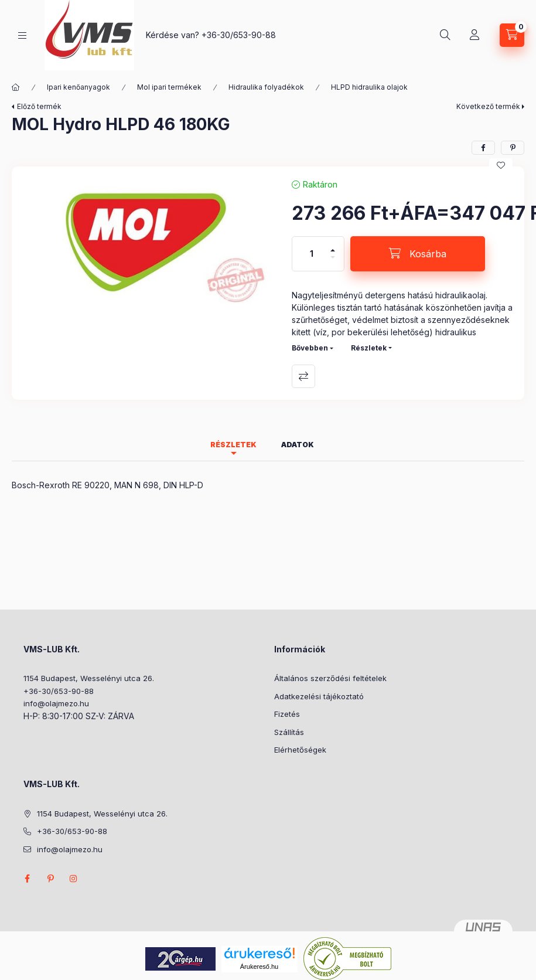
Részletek (369, 348)
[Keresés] (445, 35)
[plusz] (333, 245)
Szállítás (289, 732)
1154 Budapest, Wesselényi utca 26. (89, 678)
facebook (27, 879)
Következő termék (488, 106)
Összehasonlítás (303, 376)
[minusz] (333, 262)
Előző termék (39, 106)
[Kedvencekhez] (501, 165)
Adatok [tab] (298, 445)
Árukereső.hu (259, 967)
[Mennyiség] (312, 254)
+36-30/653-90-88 (239, 35)
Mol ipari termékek (169, 87)
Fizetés (287, 714)
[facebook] (483, 148)
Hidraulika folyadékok (266, 87)
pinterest (50, 879)
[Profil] (474, 35)
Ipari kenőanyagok (78, 87)
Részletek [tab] (233, 445)
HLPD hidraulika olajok (369, 87)
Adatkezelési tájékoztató (319, 696)
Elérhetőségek (300, 750)
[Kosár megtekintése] (512, 35)
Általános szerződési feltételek (330, 678)
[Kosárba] (418, 254)
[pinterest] (513, 148)
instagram (74, 879)
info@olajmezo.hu (56, 703)
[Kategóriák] (22, 35)
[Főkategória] (16, 87)
